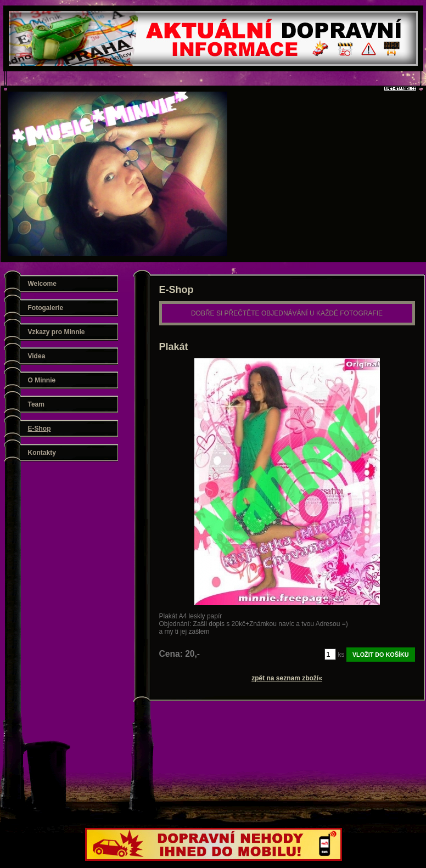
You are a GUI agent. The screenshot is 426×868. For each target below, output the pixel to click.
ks (341, 655)
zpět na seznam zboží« (287, 678)
